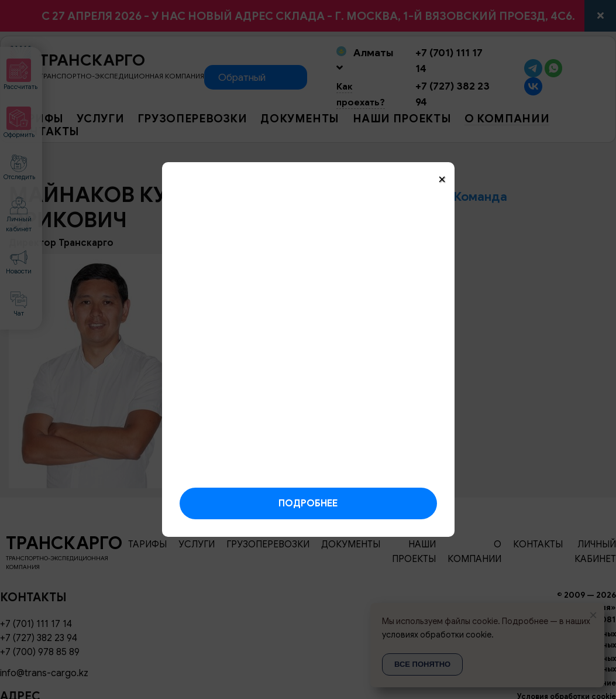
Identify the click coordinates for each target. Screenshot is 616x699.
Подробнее (308, 503)
